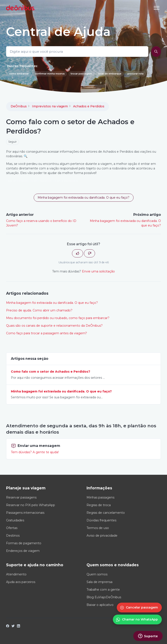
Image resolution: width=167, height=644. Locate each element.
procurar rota (135, 74)
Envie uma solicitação (98, 271)
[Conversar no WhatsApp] (137, 619)
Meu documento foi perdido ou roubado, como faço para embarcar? (58, 318)
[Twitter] (13, 626)
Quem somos (97, 574)
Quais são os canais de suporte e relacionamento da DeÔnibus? (54, 326)
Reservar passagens (21, 497)
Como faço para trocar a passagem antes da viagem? (47, 333)
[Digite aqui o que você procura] (77, 52)
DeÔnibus (19, 106)
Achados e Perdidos (89, 106)
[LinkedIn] (18, 626)
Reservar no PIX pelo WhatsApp (31, 505)
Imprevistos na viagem (50, 106)
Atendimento (16, 574)
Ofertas (12, 528)
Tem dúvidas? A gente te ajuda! (35, 452)
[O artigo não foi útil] (89, 253)
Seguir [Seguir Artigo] (13, 142)
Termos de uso (98, 528)
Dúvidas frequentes (101, 520)
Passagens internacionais (25, 513)
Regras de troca (99, 505)
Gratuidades (15, 520)
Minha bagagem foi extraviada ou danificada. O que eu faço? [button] (83, 198)
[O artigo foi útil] (78, 253)
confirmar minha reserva (50, 74)
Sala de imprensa (99, 582)
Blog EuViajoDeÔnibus (104, 597)
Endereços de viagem (23, 551)
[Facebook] (8, 626)
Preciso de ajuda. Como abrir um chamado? (39, 310)
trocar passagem (81, 74)
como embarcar (19, 74)
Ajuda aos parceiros (21, 582)
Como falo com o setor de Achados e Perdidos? (51, 372)
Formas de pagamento (24, 543)
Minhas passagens (100, 497)
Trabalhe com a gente (103, 590)
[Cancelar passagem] (139, 608)
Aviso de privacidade (102, 536)
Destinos (13, 536)
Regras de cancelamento (106, 513)
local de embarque (110, 74)
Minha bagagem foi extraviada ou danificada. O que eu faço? (52, 303)
